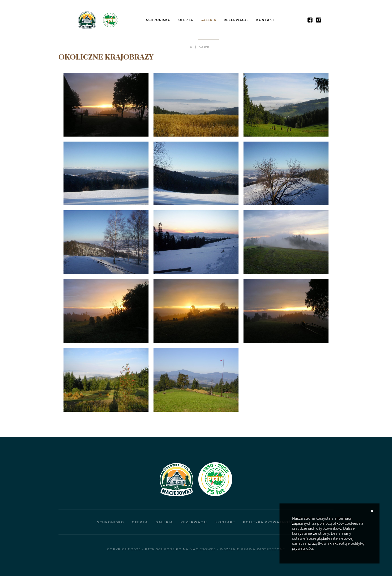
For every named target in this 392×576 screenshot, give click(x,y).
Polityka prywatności (269, 522)
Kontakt (265, 20)
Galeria (208, 20)
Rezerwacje (236, 20)
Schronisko (158, 20)
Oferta (186, 20)
